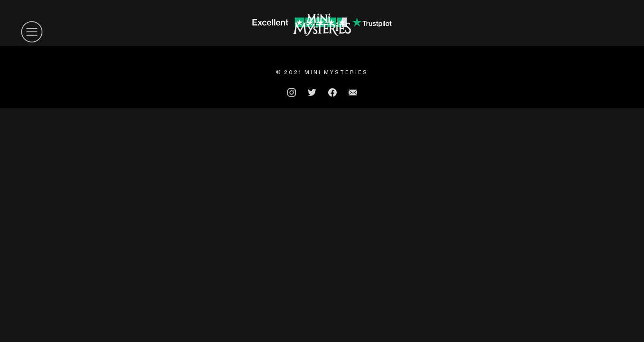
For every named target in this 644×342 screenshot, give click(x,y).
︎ (292, 92)
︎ (312, 92)
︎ (353, 92)
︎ (32, 32)
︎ (332, 92)
